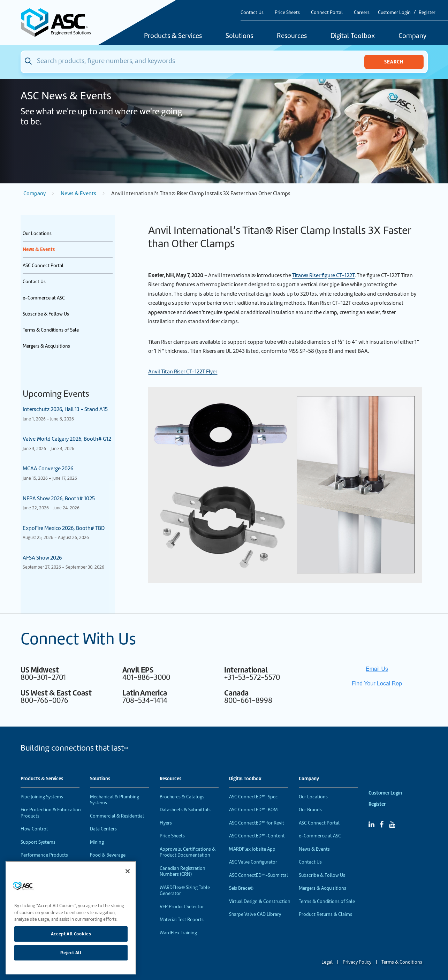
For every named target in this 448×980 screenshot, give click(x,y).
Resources (292, 36)
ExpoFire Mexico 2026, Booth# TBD (64, 528)
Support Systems (38, 842)
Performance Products (44, 855)
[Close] (128, 871)
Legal (327, 962)
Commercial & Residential (117, 816)
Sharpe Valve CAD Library (255, 914)
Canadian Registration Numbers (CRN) (183, 871)
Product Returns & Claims (325, 914)
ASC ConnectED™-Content (257, 836)
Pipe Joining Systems (42, 797)
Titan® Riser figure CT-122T (323, 275)
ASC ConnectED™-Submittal (259, 875)
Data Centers (103, 829)
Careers (362, 12)
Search (394, 62)
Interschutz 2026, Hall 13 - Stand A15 (65, 409)
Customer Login (394, 12)
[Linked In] (371, 825)
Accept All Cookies (71, 934)
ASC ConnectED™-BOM (253, 810)
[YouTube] (392, 825)
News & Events (78, 193)
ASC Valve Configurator (253, 862)
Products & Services (173, 36)
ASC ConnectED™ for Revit (257, 823)
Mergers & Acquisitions (46, 346)
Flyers (166, 823)
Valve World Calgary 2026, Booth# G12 (67, 439)
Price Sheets (287, 12)
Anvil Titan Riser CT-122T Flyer (183, 372)
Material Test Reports (182, 920)
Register (427, 12)
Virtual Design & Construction (260, 901)
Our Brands (310, 810)
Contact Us (252, 12)
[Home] (60, 22)
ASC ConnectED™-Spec (253, 797)
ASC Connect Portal (43, 265)
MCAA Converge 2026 (48, 469)
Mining (97, 842)
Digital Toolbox (353, 36)
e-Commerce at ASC (44, 298)
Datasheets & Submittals (185, 810)
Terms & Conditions (402, 962)
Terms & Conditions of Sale (51, 330)
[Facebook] (382, 825)
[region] (71, 918)
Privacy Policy (357, 962)
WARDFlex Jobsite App (252, 849)
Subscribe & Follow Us (46, 314)
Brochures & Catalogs (182, 797)
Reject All (71, 953)
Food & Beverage (108, 855)
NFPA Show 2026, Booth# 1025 (59, 499)
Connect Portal (327, 12)
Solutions (239, 36)
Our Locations (37, 233)
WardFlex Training (178, 933)
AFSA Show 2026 (42, 558)
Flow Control (34, 829)
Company (412, 36)
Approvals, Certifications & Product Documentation (188, 852)
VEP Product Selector (182, 907)
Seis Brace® (241, 888)
